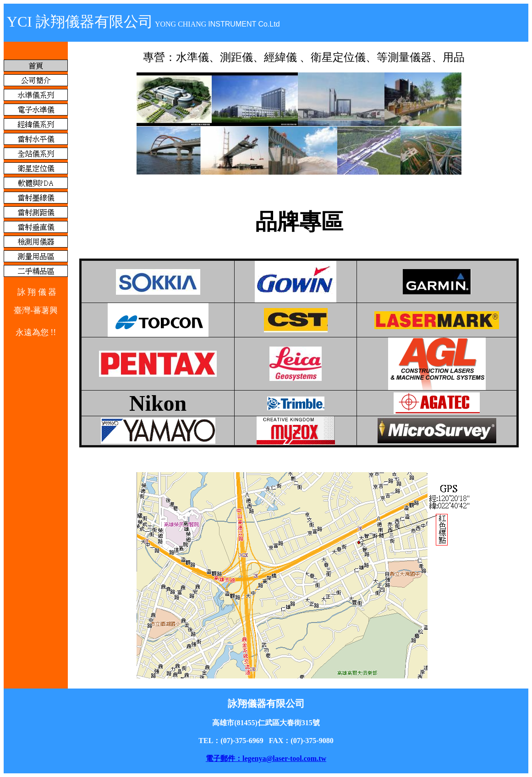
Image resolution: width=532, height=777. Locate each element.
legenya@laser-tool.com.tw (284, 758)
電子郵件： (224, 758)
